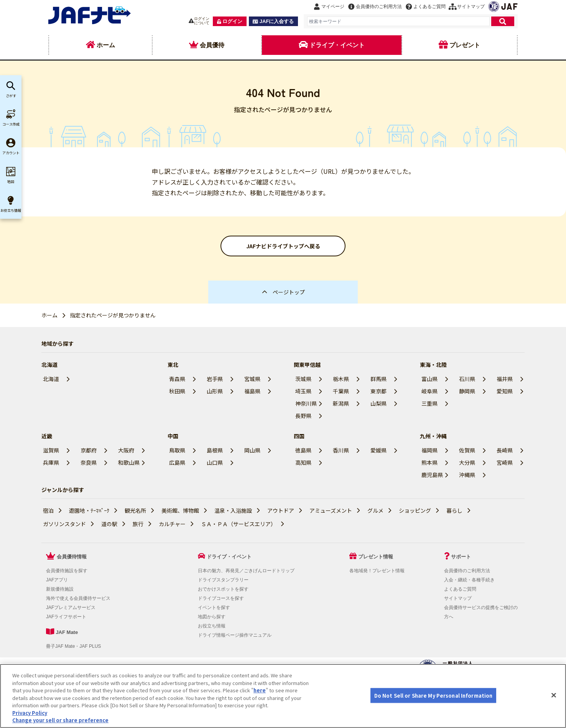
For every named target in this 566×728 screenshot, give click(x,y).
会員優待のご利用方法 (467, 571)
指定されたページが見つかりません (113, 315)
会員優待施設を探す (67, 571)
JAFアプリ (57, 580)
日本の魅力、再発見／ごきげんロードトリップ (246, 571)
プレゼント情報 (376, 557)
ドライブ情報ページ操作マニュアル (235, 635)
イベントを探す (214, 607)
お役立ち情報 (212, 626)
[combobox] (398, 21)
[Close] (554, 695)
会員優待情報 (72, 557)
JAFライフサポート (66, 617)
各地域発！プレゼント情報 (377, 571)
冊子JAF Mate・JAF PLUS (73, 646)
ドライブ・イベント (229, 557)
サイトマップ (458, 598)
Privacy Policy (30, 713)
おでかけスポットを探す (223, 589)
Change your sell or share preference (60, 720)
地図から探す (212, 617)
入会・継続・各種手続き (469, 580)
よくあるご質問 (460, 589)
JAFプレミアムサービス (71, 607)
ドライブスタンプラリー (223, 580)
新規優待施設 (60, 589)
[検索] (503, 21)
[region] (283, 696)
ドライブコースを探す (221, 598)
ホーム (49, 315)
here (260, 690)
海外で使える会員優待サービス (78, 598)
